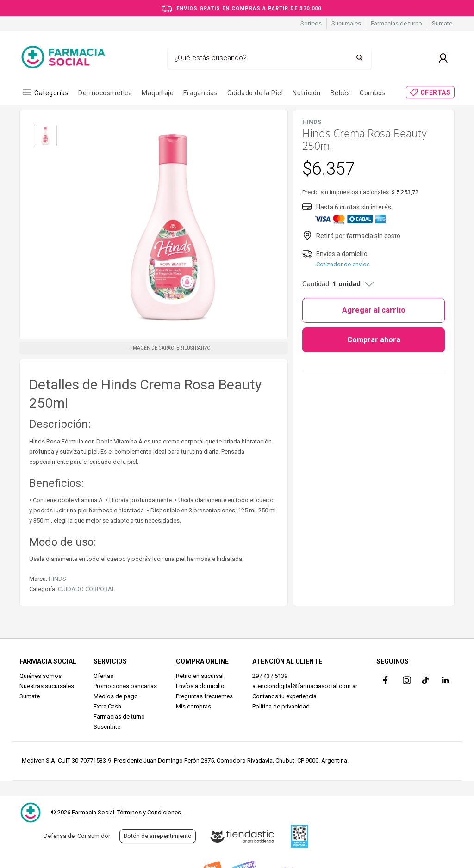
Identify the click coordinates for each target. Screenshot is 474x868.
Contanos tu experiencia (284, 696)
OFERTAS (436, 92)
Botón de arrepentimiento (158, 836)
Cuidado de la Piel (255, 93)
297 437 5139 (270, 676)
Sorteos (311, 23)
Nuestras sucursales (47, 686)
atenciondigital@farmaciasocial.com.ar (305, 686)
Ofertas (103, 676)
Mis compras (193, 706)
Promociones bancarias (125, 686)
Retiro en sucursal (200, 676)
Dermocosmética (105, 93)
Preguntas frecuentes (204, 696)
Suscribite (107, 727)
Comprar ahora (374, 340)
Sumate (442, 23)
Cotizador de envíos (343, 264)
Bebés (340, 93)
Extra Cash (107, 706)
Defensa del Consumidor (77, 836)
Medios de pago (116, 696)
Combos (373, 93)
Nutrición (307, 93)
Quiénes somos (41, 676)
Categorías (51, 93)
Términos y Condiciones (149, 812)
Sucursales (346, 23)
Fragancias (200, 93)
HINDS (57, 579)
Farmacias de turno (396, 23)
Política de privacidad (281, 706)
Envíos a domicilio (200, 686)
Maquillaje (158, 93)
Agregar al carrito (374, 310)
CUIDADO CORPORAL (87, 589)
